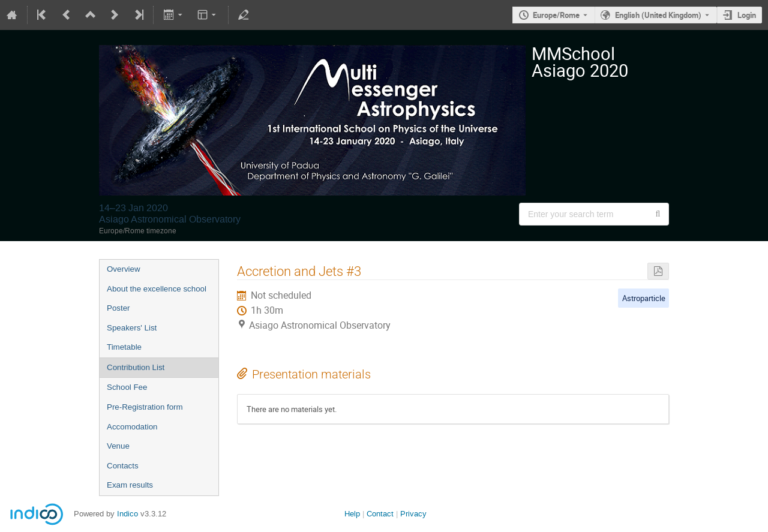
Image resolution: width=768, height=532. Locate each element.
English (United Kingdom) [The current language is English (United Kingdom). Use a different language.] (658, 15)
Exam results (130, 485)
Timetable (124, 347)
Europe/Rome (556, 15)
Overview (124, 269)
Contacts (123, 466)
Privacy (413, 514)
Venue (118, 446)
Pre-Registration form (145, 407)
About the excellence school (157, 289)
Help (352, 514)
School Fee (127, 387)
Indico (127, 514)
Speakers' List (132, 328)
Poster (118, 308)
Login (747, 15)
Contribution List (136, 367)
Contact (380, 514)
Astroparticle (644, 298)
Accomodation (132, 427)
